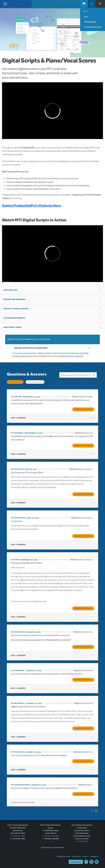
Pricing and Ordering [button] (14, 299)
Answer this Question (82, 409)
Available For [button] (10, 290)
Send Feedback (76, 862)
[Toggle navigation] (5, 4)
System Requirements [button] (14, 318)
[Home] (15, 4)
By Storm (15, 560)
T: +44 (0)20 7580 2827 (51, 836)
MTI (86, 17)
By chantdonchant (21, 785)
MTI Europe (90, 22)
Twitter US (91, 862)
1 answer (18, 418)
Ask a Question (14, 382)
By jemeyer (16, 397)
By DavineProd (18, 518)
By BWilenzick (18, 703)
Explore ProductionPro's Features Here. (32, 205)
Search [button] (92, 4)
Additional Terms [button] (13, 327)
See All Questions (34, 382)
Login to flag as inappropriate (57, 397)
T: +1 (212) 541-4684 (18, 836)
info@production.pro (22, 356)
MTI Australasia (93, 27)
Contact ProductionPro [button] (16, 309)
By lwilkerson (18, 632)
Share (7, 282)
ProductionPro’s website (71, 356)
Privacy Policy (76, 856)
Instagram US (97, 862)
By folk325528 (17, 752)
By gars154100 (18, 469)
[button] (84, 4)
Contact (85, 856)
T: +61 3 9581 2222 (82, 841)
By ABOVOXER (17, 433)
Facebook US (86, 862)
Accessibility (94, 856)
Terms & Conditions (63, 856)
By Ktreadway (18, 670)
